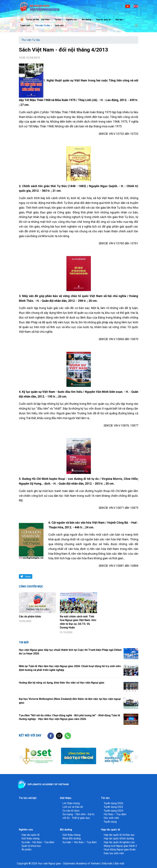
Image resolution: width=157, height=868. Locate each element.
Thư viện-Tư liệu (44, 26)
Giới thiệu (47, 20)
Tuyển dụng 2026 (113, 803)
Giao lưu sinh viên (114, 853)
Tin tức (59, 20)
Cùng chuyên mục (31, 586)
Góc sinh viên (111, 818)
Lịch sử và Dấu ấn (73, 807)
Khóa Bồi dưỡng (72, 838)
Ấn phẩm (26, 849)
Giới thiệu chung (30, 838)
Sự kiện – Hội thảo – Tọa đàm (80, 842)
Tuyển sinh (26, 26)
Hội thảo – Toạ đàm (115, 814)
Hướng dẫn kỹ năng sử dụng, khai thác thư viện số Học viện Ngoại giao (62, 683)
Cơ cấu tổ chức (71, 811)
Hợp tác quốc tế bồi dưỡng (119, 838)
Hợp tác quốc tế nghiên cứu (119, 842)
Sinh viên (61, 26)
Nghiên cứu (73, 20)
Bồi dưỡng (88, 20)
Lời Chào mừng (71, 803)
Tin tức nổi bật (32, 20)
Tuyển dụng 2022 (113, 807)
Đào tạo (120, 20)
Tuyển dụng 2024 (113, 811)
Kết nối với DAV (30, 735)
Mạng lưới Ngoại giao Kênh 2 (120, 846)
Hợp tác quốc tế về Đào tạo (119, 835)
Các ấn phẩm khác (30, 616)
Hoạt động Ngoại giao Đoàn (120, 849)
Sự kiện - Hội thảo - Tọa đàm (38, 842)
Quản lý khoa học (31, 846)
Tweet (28, 576)
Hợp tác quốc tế (105, 20)
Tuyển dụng (110, 822)
